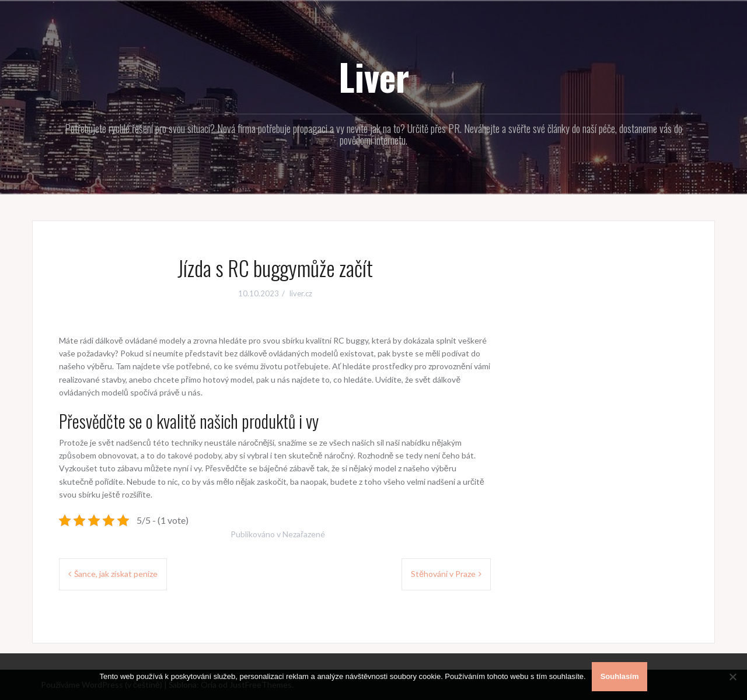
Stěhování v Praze (443, 574)
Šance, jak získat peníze (116, 574)
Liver (374, 76)
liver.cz (301, 293)
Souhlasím (620, 676)
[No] (732, 677)
